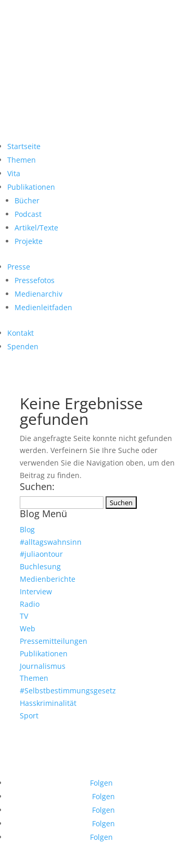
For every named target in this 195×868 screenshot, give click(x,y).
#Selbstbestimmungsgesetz (68, 690)
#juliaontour (41, 554)
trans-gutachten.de (122, 731)
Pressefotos (35, 280)
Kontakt (21, 333)
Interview (36, 591)
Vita (14, 173)
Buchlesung (40, 566)
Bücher (27, 200)
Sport (29, 716)
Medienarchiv (38, 294)
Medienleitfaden (43, 307)
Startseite (24, 146)
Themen (22, 160)
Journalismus (43, 666)
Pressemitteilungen (54, 641)
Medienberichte (48, 579)
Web (28, 628)
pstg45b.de (105, 727)
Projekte (29, 241)
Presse (19, 267)
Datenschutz (70, 766)
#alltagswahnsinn (51, 542)
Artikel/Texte (36, 228)
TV (24, 616)
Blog (27, 529)
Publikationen (31, 187)
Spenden (23, 346)
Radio (30, 604)
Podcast (28, 214)
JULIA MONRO (98, 48)
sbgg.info (40, 727)
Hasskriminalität (48, 703)
